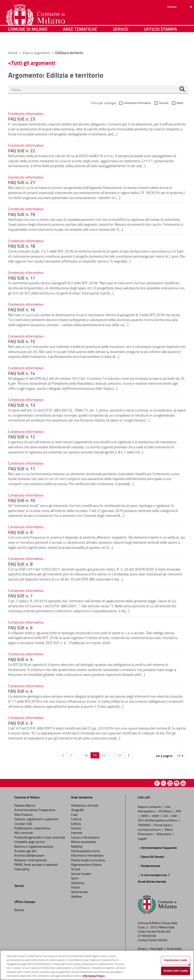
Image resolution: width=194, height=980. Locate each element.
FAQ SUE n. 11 (22, 468)
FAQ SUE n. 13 (22, 405)
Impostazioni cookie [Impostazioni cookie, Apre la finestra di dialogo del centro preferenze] (176, 960)
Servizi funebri (81, 874)
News (180, 103)
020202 (162, 940)
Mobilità (77, 846)
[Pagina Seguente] (129, 755)
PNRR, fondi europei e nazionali (36, 865)
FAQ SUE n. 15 (22, 341)
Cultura (76, 819)
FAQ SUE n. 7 (20, 596)
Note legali (157, 948)
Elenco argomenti (37, 53)
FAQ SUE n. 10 (22, 500)
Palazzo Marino (25, 805)
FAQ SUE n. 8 (20, 564)
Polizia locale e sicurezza (88, 860)
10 (86, 755)
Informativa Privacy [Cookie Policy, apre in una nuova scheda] (94, 976)
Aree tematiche (80, 42)
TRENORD (144, 825)
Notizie (19, 910)
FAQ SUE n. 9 (20, 532)
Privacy (142, 948)
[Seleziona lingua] (180, 19)
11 (95, 755)
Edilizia (76, 824)
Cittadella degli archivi (30, 842)
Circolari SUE (23, 824)
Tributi (76, 887)
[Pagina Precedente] (63, 755)
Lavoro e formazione (85, 837)
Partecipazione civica (85, 851)
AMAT (156, 816)
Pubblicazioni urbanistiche (32, 828)
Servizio (164, 103)
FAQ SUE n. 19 (22, 214)
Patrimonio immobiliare (87, 855)
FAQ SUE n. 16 (22, 309)
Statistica (78, 883)
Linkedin (183, 783)
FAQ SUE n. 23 (22, 119)
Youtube (170, 783)
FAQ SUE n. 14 (22, 373)
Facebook (157, 783)
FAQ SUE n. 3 (20, 723)
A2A (166, 816)
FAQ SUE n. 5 (20, 659)
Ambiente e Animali (85, 805)
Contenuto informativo (137, 103)
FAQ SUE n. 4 (20, 691)
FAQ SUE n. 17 (22, 278)
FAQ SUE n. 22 (22, 150)
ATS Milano (166, 811)
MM (175, 816)
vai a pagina (164, 756)
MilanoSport (164, 834)
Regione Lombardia (150, 807)
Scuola (76, 869)
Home (13, 53)
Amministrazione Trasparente (35, 810)
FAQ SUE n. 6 (20, 627)
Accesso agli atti (25, 851)
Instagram (177, 783)
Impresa (77, 833)
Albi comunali (24, 833)
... (78, 755)
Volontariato (79, 892)
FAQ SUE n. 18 (22, 246)
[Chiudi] (190, 965)
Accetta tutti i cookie (176, 971)
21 (120, 755)
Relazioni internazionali (31, 860)
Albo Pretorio (23, 814)
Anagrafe (77, 810)
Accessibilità (174, 948)
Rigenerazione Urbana (86, 865)
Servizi (121, 42)
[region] (97, 965)
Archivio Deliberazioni (29, 855)
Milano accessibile (83, 842)
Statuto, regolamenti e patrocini (36, 819)
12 (104, 755)
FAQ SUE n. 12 (22, 437)
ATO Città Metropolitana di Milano (158, 820)
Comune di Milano (28, 42)
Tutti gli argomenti (33, 63)
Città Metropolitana (154, 809)
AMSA (145, 816)
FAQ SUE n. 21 (22, 182)
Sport (75, 878)
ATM (178, 811)
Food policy (22, 869)
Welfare (76, 896)
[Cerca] (182, 89)
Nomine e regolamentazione (34, 846)
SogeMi (142, 838)
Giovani (76, 828)
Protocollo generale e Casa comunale (40, 837)
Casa (74, 814)
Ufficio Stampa (161, 42)
